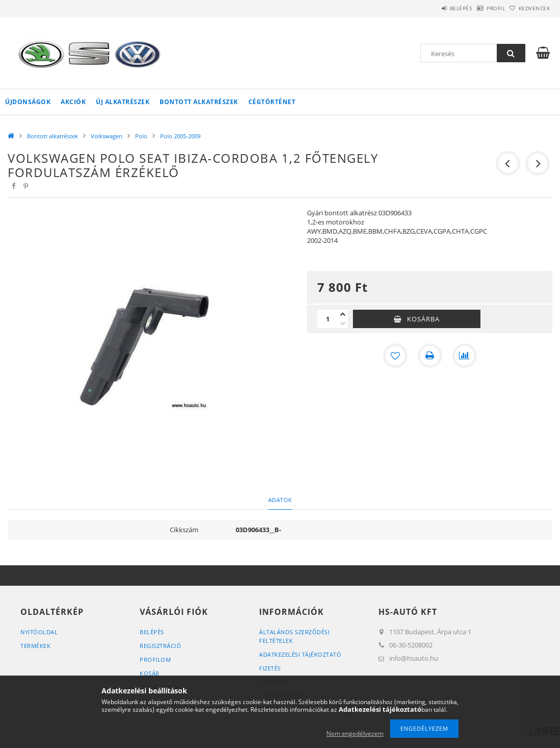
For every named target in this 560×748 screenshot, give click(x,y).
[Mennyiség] (327, 319)
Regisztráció (160, 646)
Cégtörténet (272, 102)
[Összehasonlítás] (465, 356)
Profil (480, 8)
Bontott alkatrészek (199, 102)
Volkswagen (107, 136)
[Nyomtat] (430, 356)
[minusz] (343, 323)
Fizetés (270, 668)
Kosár (150, 673)
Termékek (35, 646)
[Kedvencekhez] (395, 356)
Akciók (73, 102)
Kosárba (423, 319)
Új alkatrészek (123, 102)
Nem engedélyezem (355, 733)
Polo (141, 136)
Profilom (155, 659)
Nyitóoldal (39, 632)
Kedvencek (529, 8)
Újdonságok (28, 102)
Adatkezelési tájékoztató (300, 654)
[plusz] (343, 314)
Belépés (435, 8)
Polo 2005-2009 (180, 136)
